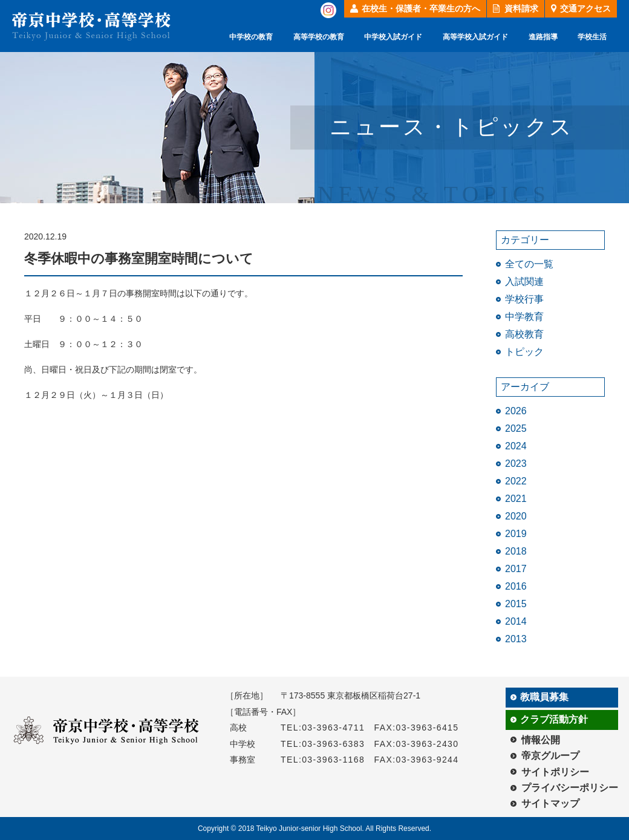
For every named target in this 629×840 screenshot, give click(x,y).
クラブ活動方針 (554, 719)
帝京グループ (550, 756)
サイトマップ (550, 803)
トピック (524, 352)
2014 (516, 621)
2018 (516, 551)
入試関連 (524, 282)
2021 (516, 499)
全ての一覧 (529, 264)
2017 (516, 569)
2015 (516, 604)
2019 (516, 534)
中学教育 (524, 317)
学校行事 (524, 299)
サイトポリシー (555, 772)
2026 (516, 411)
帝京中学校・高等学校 (91, 26)
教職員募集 (544, 697)
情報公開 (541, 740)
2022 (516, 481)
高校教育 (524, 334)
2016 (516, 586)
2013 (516, 639)
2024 (516, 446)
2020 (516, 516)
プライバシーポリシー (570, 788)
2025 (516, 428)
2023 (516, 464)
